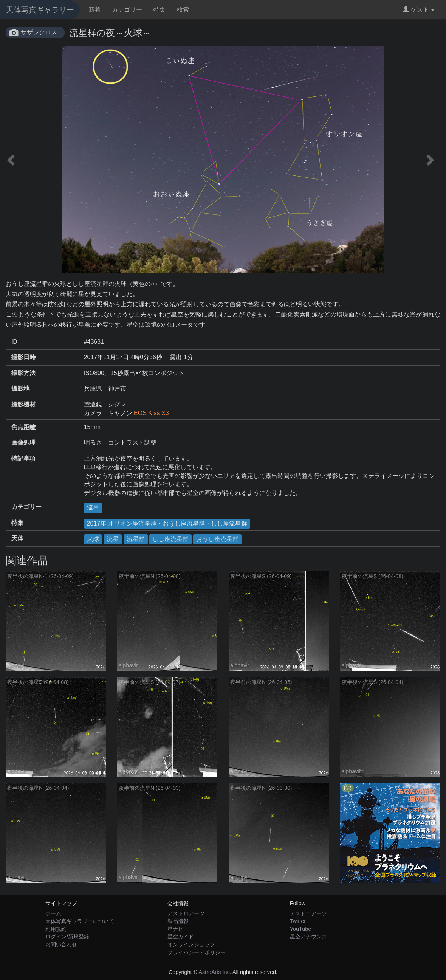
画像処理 (23, 443)
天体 (17, 538)
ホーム (53, 913)
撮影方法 (23, 373)
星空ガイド (181, 937)
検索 (183, 10)
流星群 (136, 539)
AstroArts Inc (214, 972)
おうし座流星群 (217, 539)
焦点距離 (23, 427)
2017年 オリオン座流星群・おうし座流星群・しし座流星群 (167, 523)
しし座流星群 (170, 539)
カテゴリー (127, 10)
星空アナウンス (308, 937)
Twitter (298, 921)
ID (14, 342)
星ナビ (175, 929)
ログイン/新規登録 (67, 937)
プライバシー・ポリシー (197, 952)
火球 (93, 539)
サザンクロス (39, 32)
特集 (160, 10)
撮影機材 (23, 404)
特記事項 (23, 458)
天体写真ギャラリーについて (80, 921)
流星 (93, 508)
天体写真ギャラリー (40, 10)
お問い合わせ (61, 944)
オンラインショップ (191, 944)
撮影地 (20, 388)
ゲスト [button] (419, 10)
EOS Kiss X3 (151, 413)
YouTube (301, 929)
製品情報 (178, 921)
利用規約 (56, 929)
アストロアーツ (186, 913)
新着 (94, 10)
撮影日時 (23, 357)
